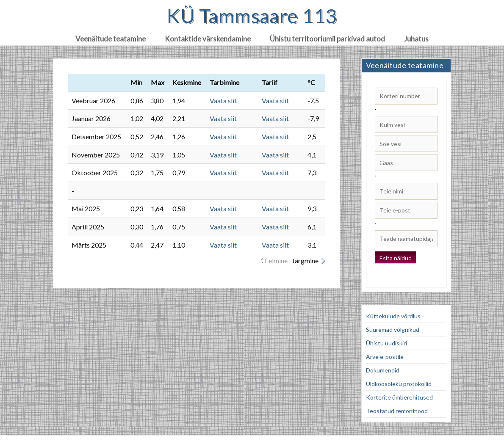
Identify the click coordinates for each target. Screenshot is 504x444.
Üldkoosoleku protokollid (399, 384)
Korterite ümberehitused (399, 397)
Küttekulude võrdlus (393, 316)
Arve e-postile (385, 357)
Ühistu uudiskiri (386, 343)
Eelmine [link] (276, 261)
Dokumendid (383, 370)
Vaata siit (223, 101)
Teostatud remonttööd (397, 411)
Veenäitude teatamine (111, 39)
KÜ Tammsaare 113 (252, 16)
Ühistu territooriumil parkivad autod (327, 39)
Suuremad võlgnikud (393, 330)
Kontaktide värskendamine (208, 39)
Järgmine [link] (305, 261)
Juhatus (416, 39)
